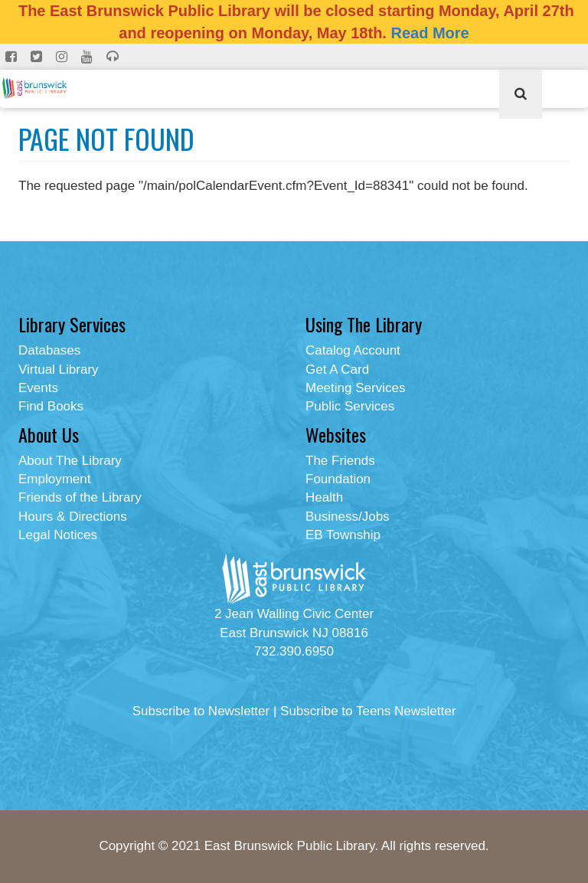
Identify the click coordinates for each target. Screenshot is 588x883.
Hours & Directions (73, 517)
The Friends (340, 461)
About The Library (70, 461)
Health (324, 497)
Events (38, 388)
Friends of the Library (80, 497)
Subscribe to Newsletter (201, 711)
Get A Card (337, 370)
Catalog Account (353, 350)
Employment (54, 479)
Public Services (350, 406)
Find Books (51, 406)
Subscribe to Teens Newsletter (368, 711)
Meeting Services (355, 388)
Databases (49, 350)
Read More (430, 33)
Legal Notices (58, 535)
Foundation (338, 479)
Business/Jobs (348, 517)
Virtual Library (59, 370)
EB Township (343, 535)
